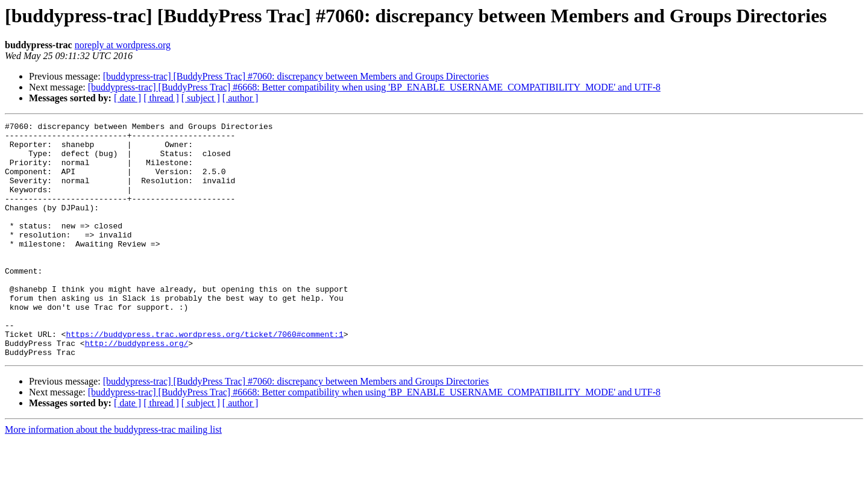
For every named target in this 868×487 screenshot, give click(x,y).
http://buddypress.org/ (137, 388)
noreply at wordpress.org (123, 45)
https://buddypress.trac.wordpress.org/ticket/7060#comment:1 (204, 377)
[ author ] (241, 98)
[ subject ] (201, 98)
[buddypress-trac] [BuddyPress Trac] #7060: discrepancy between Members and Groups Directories (296, 76)
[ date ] (127, 98)
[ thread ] (161, 98)
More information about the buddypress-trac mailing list (113, 476)
